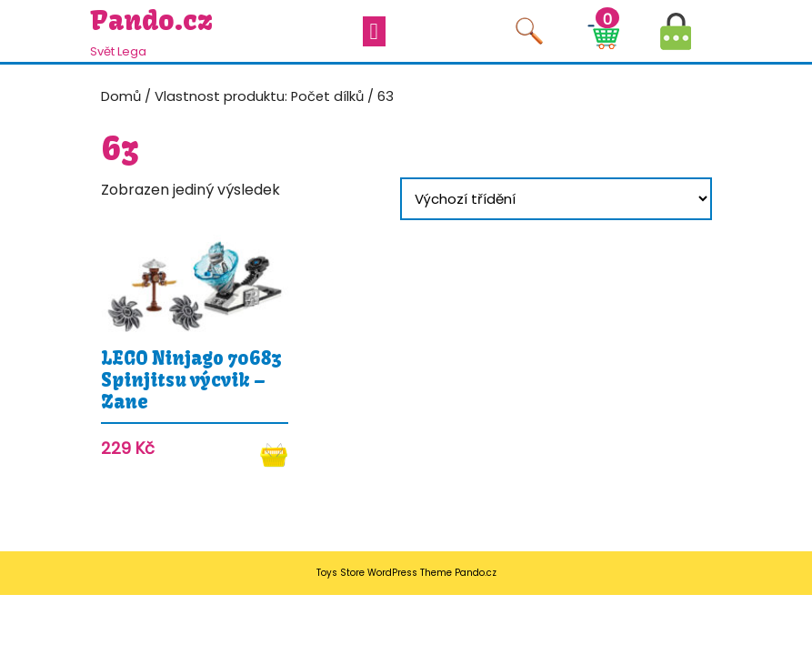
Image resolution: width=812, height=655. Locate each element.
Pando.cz (151, 20)
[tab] (374, 31)
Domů (121, 96)
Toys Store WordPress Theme (384, 573)
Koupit (274, 455)
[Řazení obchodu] (556, 199)
